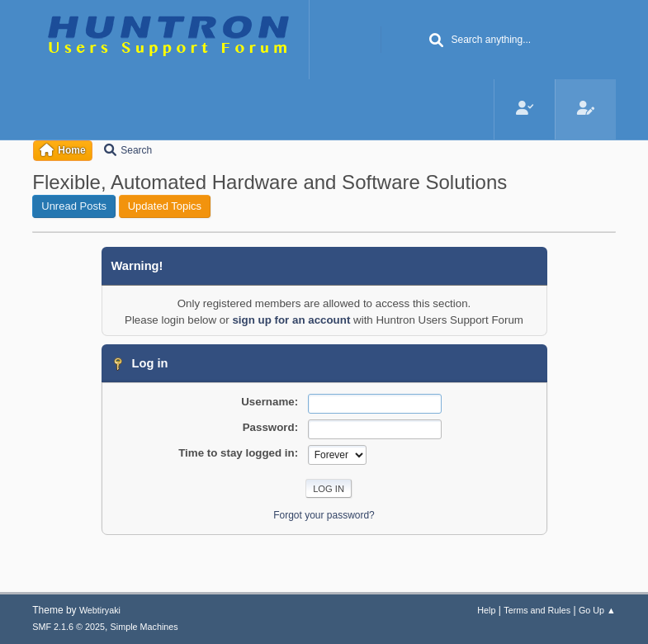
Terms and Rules (537, 610)
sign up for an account (291, 320)
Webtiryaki (100, 610)
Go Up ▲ (597, 610)
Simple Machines (144, 627)
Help (486, 610)
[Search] (436, 41)
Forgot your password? (324, 515)
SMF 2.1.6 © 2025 (69, 627)
